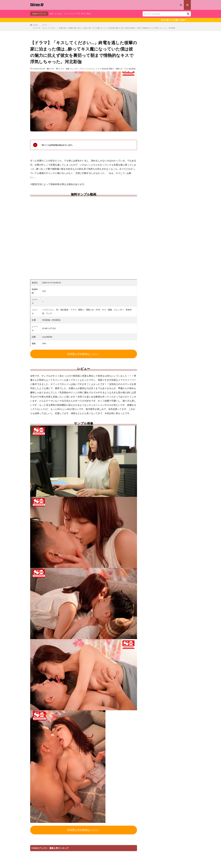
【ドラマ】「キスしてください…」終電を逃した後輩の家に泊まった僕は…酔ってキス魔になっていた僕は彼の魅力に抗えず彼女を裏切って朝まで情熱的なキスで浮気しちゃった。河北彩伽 (104, 28)
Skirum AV (37, 5)
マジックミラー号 (72, 14)
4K (59, 69)
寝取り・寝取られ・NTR (119, 69)
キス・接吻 (65, 69)
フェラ (98, 69)
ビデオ (45, 25)
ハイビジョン (90, 69)
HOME (35, 25)
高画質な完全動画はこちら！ (84, 354)
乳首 (51, 14)
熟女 (89, 14)
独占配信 (132, 69)
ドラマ (82, 69)
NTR (83, 14)
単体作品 (105, 69)
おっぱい (59, 14)
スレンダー (74, 69)
